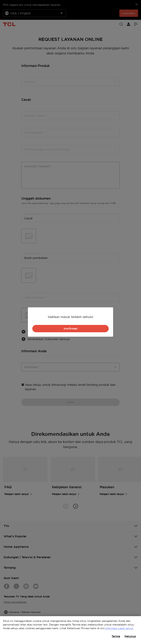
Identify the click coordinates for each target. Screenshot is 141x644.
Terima (116, 636)
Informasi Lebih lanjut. (119, 628)
